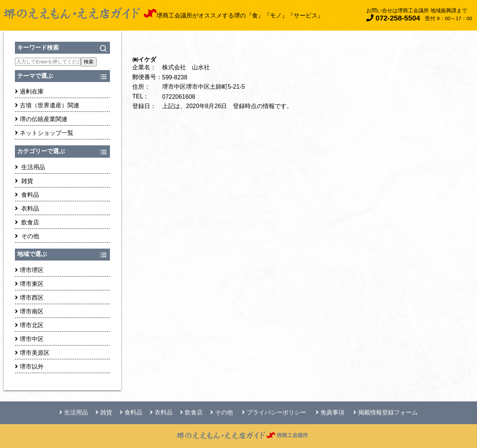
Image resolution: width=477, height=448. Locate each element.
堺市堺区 (29, 270)
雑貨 (24, 181)
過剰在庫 (29, 92)
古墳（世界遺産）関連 (47, 105)
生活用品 (30, 167)
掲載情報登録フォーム (386, 412)
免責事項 (330, 412)
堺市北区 (29, 325)
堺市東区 (29, 284)
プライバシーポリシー (274, 412)
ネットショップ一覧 (44, 133)
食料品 (27, 195)
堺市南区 (29, 311)
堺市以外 (29, 367)
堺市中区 (29, 339)
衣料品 (27, 209)
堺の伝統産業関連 (41, 119)
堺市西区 (29, 298)
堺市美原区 (32, 353)
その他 (27, 236)
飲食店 (27, 222)
